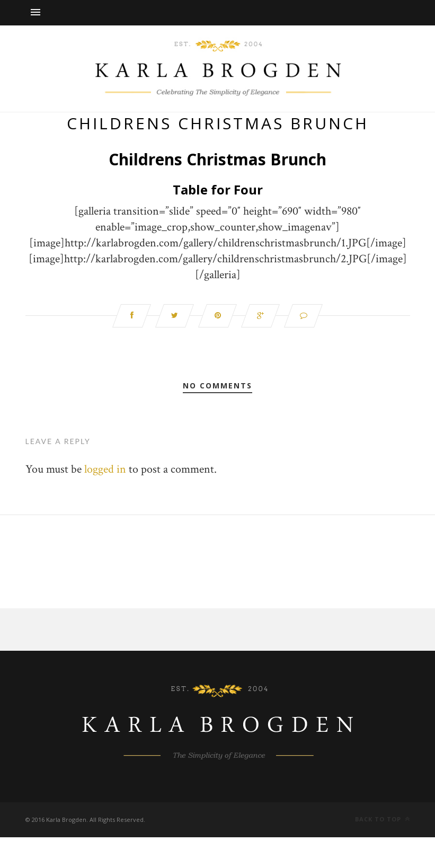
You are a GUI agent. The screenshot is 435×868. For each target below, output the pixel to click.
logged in (105, 469)
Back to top (383, 819)
